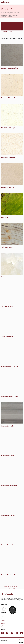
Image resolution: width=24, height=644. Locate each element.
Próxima (13, 588)
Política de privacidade (20, 639)
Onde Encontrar (4, 622)
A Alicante (3, 624)
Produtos (3, 620)
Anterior (5, 587)
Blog (2, 625)
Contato (3, 627)
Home (2, 619)
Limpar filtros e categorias (7, 31)
